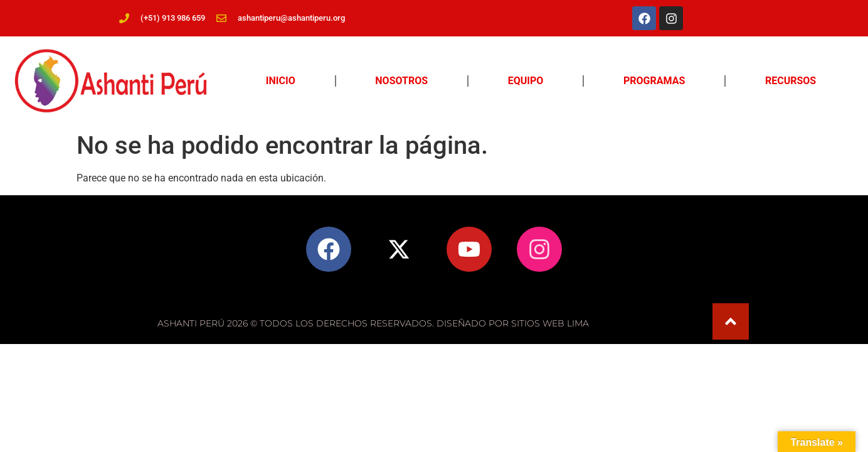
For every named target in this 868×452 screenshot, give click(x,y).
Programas (654, 81)
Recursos (791, 81)
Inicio (281, 81)
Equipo (526, 81)
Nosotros (401, 81)
